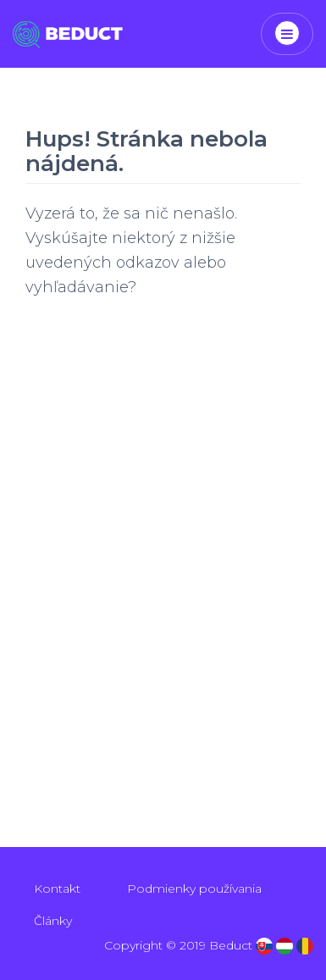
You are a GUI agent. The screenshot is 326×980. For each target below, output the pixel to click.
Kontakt (57, 889)
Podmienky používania (194, 889)
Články (53, 921)
